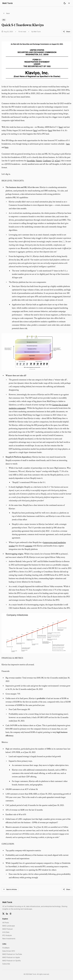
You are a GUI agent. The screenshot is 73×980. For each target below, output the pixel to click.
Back (6, 13)
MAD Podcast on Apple (11, 957)
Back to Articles (10, 889)
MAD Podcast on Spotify (12, 961)
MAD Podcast (7, 929)
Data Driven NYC (9, 951)
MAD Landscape (9, 926)
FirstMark (6, 948)
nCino (57, 161)
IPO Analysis (7, 935)
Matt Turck (7, 3)
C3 (53, 161)
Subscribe (6, 964)
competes (29, 546)
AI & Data (6, 932)
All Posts (6, 923)
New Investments (9, 939)
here (61, 127)
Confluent (47, 161)
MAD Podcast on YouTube (12, 954)
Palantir (39, 161)
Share (67, 32)
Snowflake (31, 161)
